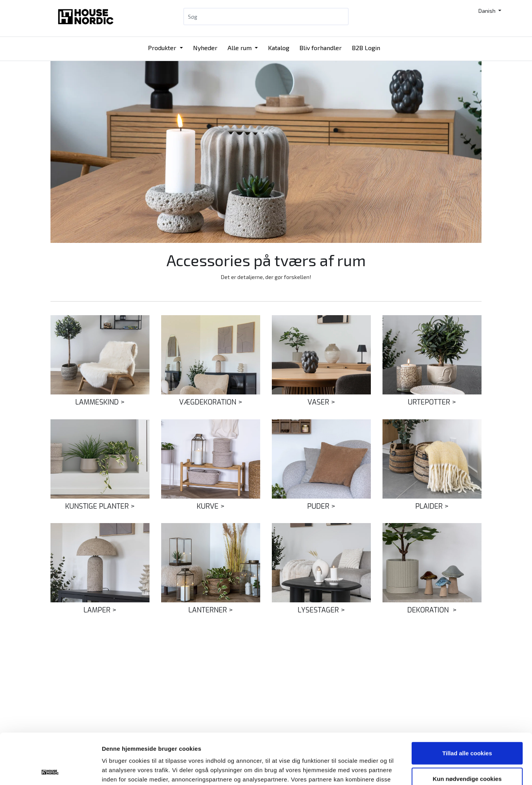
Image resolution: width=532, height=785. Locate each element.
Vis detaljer (404, 770)
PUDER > (321, 506)
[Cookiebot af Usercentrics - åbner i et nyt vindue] (50, 770)
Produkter (163, 48)
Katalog (279, 48)
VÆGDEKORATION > (211, 402)
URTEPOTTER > (432, 402)
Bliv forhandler (321, 48)
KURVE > (211, 506)
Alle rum (240, 48)
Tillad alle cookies (467, 702)
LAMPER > (100, 610)
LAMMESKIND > (100, 402)
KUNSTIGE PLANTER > (100, 506)
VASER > (321, 402)
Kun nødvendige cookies (467, 728)
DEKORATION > (432, 610)
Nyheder (205, 48)
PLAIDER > (432, 506)
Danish (488, 11)
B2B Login (366, 48)
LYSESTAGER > (322, 610)
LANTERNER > (211, 610)
